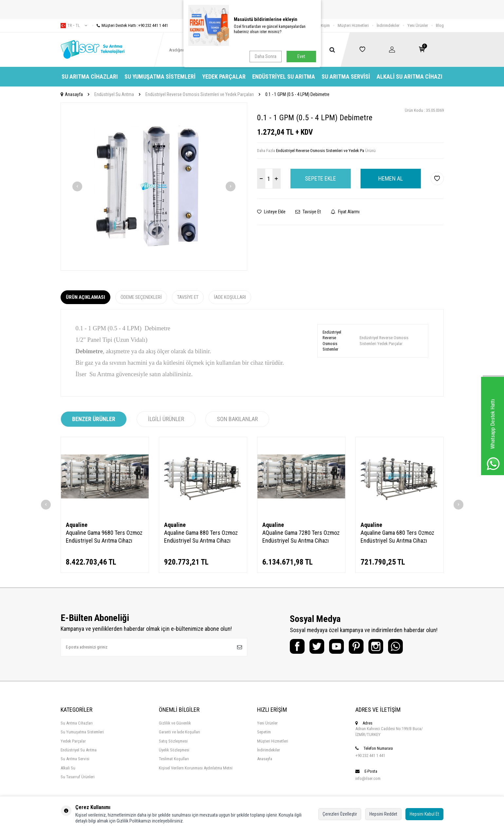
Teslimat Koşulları (174, 759)
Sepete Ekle (320, 178)
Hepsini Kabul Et (424, 814)
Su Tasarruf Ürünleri (78, 777)
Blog (440, 25)
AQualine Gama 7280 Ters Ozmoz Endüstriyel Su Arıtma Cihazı (301, 537)
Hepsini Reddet (383, 814)
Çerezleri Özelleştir (340, 814)
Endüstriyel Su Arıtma (284, 77)
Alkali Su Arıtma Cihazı (410, 77)
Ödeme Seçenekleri (141, 297)
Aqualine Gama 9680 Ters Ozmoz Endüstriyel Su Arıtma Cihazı (104, 537)
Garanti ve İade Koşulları (179, 732)
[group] (154, 187)
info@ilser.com (368, 778)
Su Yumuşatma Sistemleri (160, 77)
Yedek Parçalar (224, 77)
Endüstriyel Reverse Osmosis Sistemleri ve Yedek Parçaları (200, 94)
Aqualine (77, 525)
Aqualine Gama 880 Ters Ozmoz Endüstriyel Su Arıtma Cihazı (201, 537)
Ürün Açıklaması (85, 297)
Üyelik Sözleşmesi (174, 750)
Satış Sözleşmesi (173, 741)
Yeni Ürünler (418, 25)
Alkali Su (68, 768)
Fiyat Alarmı (345, 212)
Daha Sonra (266, 56)
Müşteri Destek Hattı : (130, 25)
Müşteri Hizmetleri (353, 25)
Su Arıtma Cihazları (90, 77)
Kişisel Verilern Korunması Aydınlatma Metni (196, 768)
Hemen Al (391, 178)
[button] (77, 186)
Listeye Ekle (271, 212)
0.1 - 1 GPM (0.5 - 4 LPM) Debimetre (297, 94)
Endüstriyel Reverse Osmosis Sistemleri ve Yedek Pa (320, 151)
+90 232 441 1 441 (370, 755)
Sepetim (264, 732)
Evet (301, 56)
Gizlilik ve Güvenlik (175, 723)
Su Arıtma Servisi (346, 77)
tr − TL (74, 26)
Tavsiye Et (308, 212)
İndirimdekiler (388, 25)
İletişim (324, 25)
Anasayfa (72, 94)
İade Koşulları (230, 297)
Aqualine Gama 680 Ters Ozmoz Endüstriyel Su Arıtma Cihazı (397, 537)
